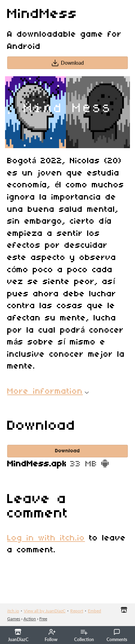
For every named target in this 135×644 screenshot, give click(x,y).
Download (67, 63)
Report (77, 611)
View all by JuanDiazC (45, 611)
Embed (94, 611)
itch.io (13, 611)
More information (48, 392)
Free (43, 619)
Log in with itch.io (46, 538)
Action (30, 619)
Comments (117, 635)
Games (14, 619)
